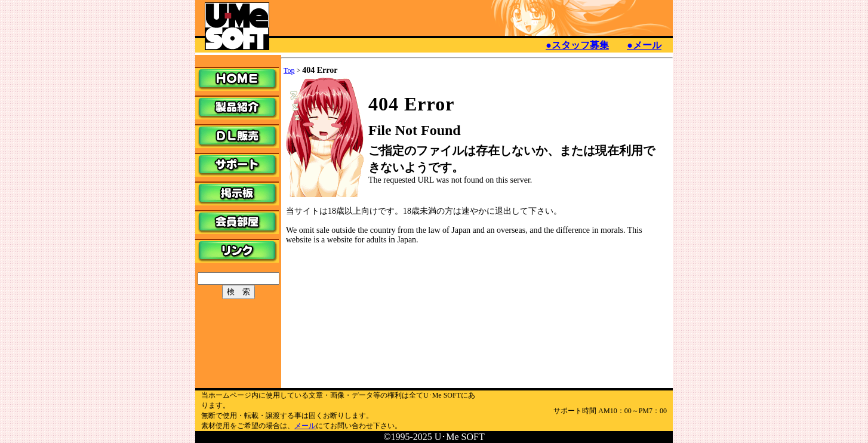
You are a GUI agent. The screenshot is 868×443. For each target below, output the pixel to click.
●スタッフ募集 (577, 45)
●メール (644, 45)
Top (289, 70)
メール (305, 426)
